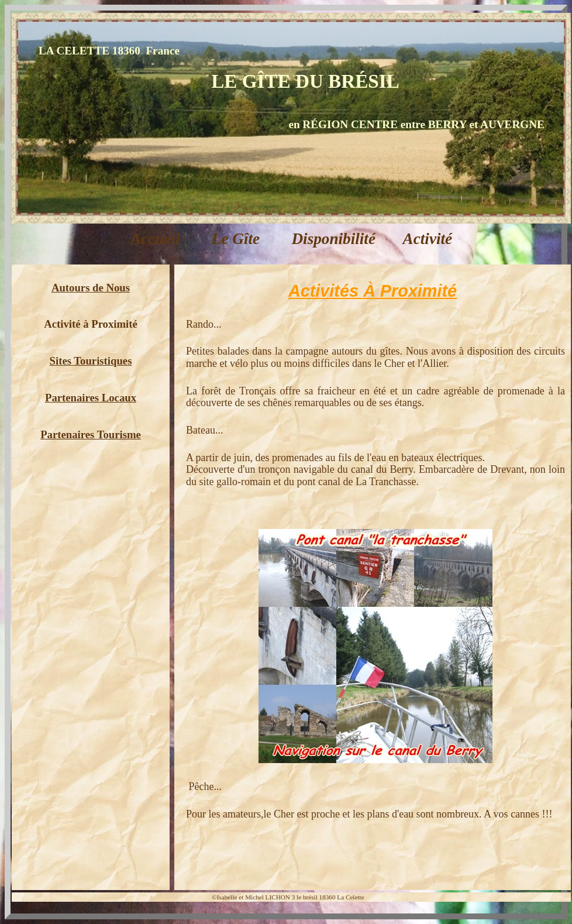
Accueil (157, 239)
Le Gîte (238, 239)
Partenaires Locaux (91, 398)
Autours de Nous (91, 288)
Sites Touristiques (91, 361)
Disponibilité (334, 239)
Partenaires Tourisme (91, 434)
